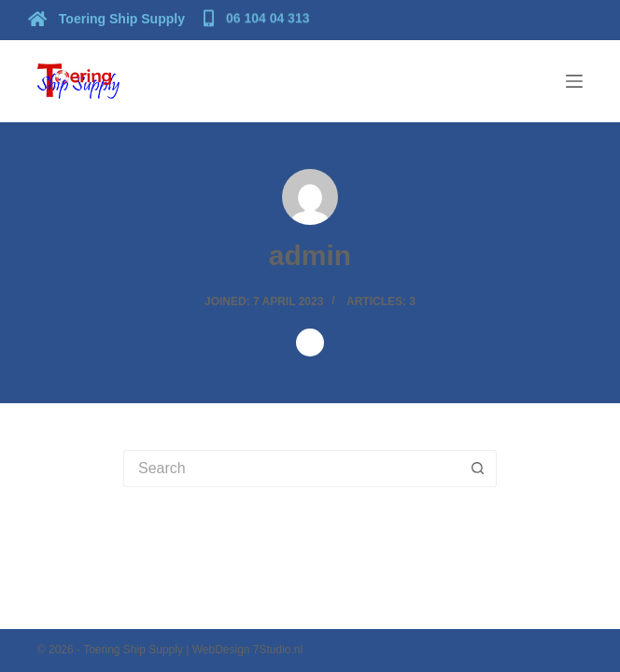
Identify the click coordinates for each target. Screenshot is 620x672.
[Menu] (574, 81)
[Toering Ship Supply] (109, 18)
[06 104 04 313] (259, 17)
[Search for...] (291, 469)
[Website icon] (310, 343)
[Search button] (478, 469)
